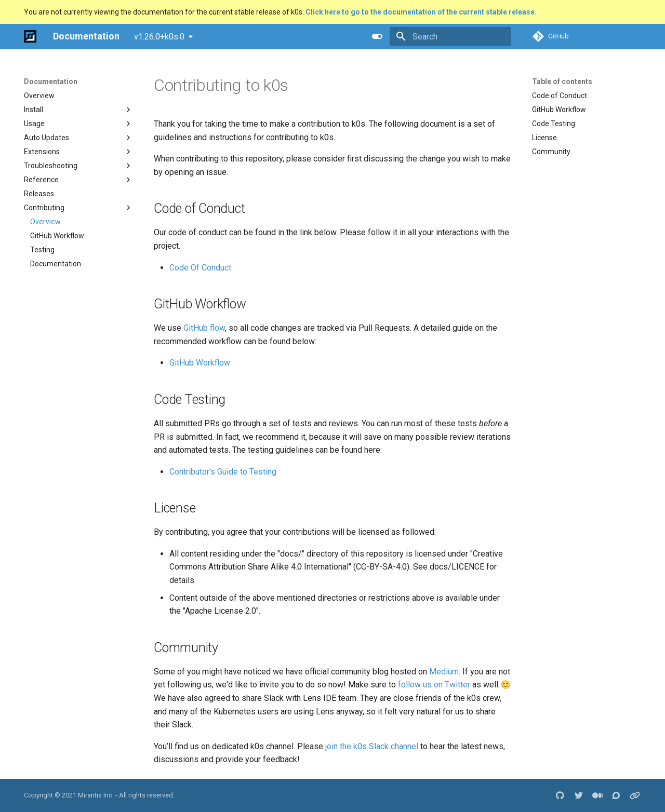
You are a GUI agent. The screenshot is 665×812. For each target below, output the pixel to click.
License (544, 138)
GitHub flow (204, 328)
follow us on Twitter (434, 685)
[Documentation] (30, 36)
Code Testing (554, 124)
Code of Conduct (560, 96)
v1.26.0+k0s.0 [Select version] (159, 37)
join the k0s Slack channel (372, 746)
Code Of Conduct (200, 268)
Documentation (51, 82)
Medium (444, 672)
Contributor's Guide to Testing (223, 472)
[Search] (450, 36)
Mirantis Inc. (96, 795)
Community (551, 152)
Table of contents (562, 82)
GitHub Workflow (559, 110)
